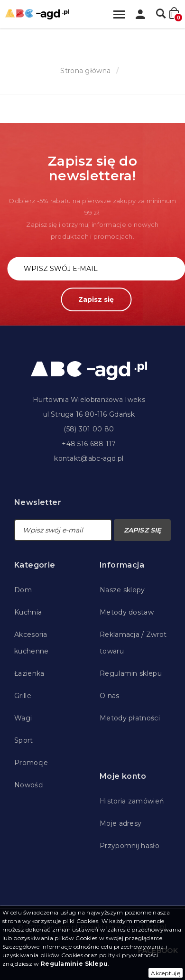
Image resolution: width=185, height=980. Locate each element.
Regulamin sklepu (131, 673)
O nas (110, 696)
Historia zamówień (132, 801)
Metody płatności (130, 718)
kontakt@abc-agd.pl (89, 458)
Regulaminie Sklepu (74, 964)
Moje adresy (120, 823)
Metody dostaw (127, 612)
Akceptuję (166, 973)
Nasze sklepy (122, 590)
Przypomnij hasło (129, 846)
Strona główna (85, 71)
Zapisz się (96, 299)
